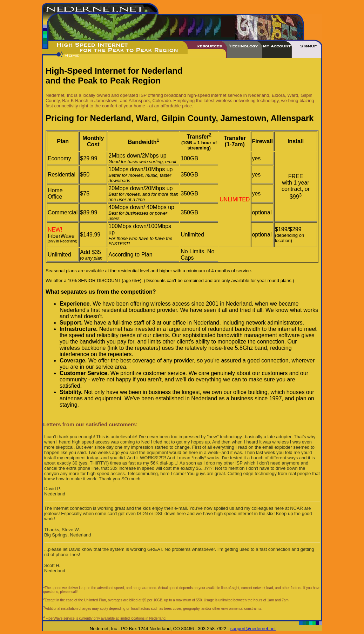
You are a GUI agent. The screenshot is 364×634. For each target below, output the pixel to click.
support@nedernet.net (253, 629)
